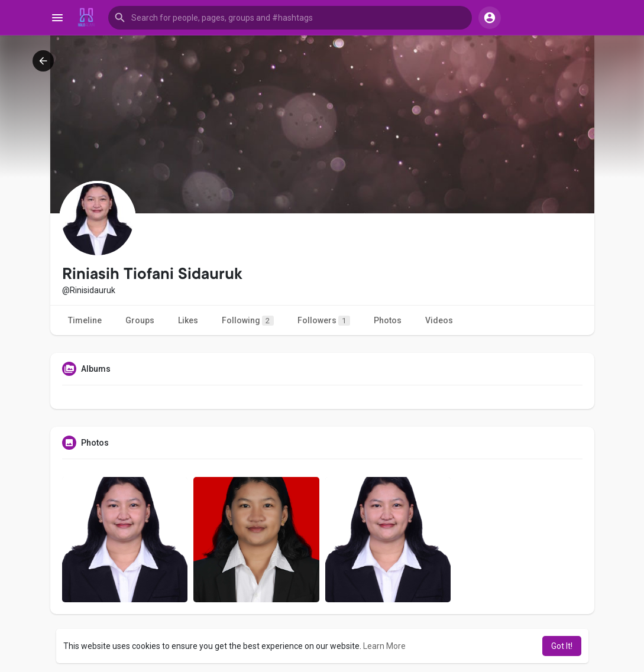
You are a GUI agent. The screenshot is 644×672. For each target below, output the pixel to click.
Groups (140, 320)
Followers (324, 321)
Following (248, 321)
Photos (388, 320)
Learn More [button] (384, 646)
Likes (188, 320)
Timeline (85, 320)
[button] (290, 18)
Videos (439, 320)
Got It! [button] (562, 646)
